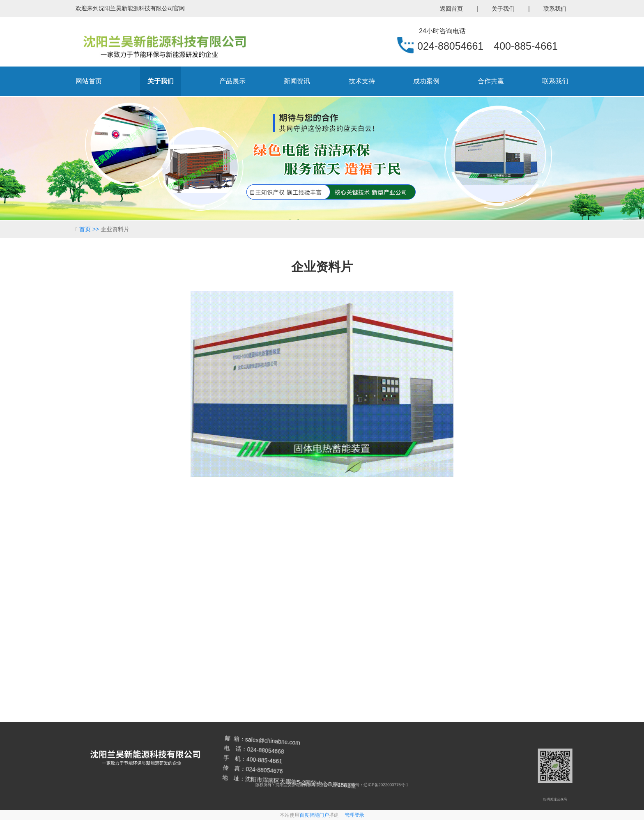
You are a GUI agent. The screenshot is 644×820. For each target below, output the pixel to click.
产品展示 (232, 81)
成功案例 (426, 81)
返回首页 (451, 9)
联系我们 (555, 9)
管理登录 (354, 815)
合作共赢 (491, 81)
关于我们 (503, 9)
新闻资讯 (297, 81)
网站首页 (89, 81)
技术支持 (362, 81)
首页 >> (90, 229)
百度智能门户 (314, 815)
